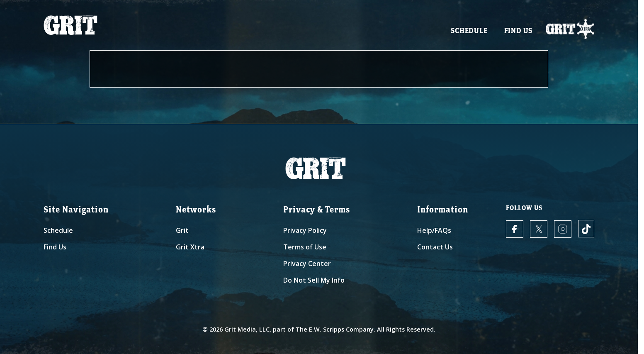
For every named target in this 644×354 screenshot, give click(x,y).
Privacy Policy (305, 230)
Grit (182, 230)
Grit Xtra (190, 247)
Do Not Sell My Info (314, 280)
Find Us (519, 33)
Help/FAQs (434, 230)
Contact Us (435, 247)
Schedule (469, 33)
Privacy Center (307, 264)
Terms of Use (305, 247)
